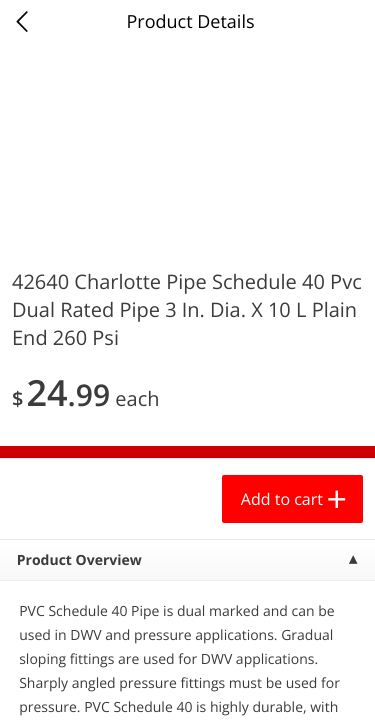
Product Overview (79, 560)
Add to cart (282, 499)
